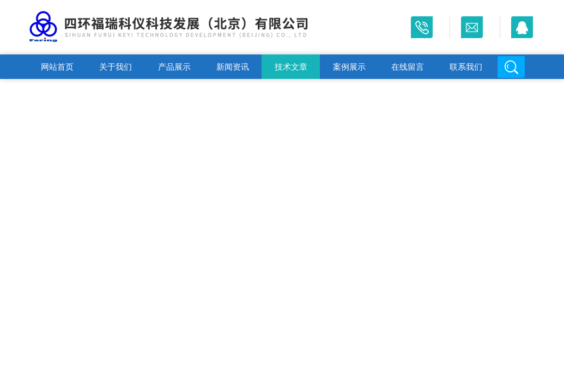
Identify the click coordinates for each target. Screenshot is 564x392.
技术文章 (291, 67)
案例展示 (349, 67)
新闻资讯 (233, 67)
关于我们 (116, 67)
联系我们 (466, 67)
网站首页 (57, 67)
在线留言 (408, 67)
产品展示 (174, 67)
